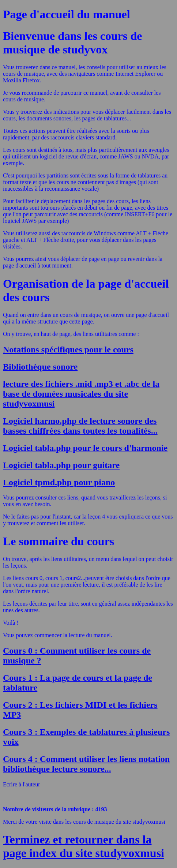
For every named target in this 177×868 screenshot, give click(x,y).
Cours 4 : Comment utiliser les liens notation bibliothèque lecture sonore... (86, 764)
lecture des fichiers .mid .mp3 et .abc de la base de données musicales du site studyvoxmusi (81, 394)
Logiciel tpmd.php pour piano (59, 482)
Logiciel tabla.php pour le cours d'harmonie (85, 448)
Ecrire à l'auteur (21, 784)
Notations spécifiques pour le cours (68, 349)
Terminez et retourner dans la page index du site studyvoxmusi (84, 846)
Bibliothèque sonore (40, 367)
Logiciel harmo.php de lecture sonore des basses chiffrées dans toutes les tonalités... (80, 426)
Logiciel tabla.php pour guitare (61, 465)
